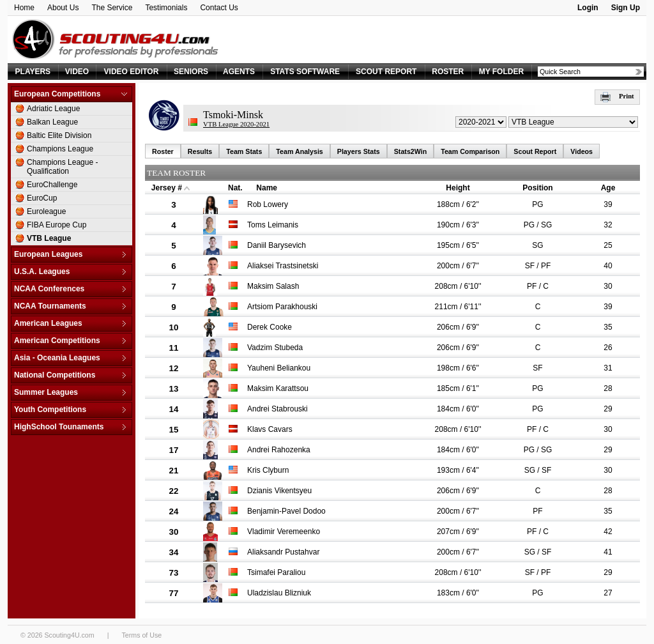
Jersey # (167, 188)
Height (458, 188)
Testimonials (166, 8)
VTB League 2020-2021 (236, 124)
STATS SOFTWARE (305, 72)
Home (24, 8)
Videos (582, 151)
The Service (112, 8)
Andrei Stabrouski (278, 409)
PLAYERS (33, 72)
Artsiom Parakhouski (282, 307)
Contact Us (219, 8)
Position (537, 188)
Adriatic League (53, 109)
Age (608, 188)
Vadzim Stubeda (275, 348)
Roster (163, 151)
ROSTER (448, 72)
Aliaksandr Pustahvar (283, 552)
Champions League (60, 149)
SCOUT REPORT (386, 72)
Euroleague (46, 211)
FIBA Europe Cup (57, 225)
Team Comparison (470, 151)
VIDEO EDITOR (132, 72)
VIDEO (77, 72)
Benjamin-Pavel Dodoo (286, 511)
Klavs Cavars (270, 429)
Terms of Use (141, 635)
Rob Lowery (268, 204)
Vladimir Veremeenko (284, 532)
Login (588, 8)
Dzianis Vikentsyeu (279, 491)
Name (267, 188)
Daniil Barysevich (277, 245)
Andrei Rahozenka (279, 450)
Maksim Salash (273, 286)
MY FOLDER (501, 72)
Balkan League (52, 122)
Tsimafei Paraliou (276, 572)
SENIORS (191, 72)
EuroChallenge (52, 185)
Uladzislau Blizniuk (279, 593)
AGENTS (239, 72)
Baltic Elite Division (59, 135)
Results (200, 151)
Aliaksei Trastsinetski (283, 266)
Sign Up (626, 8)
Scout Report (535, 151)
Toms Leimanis (273, 225)
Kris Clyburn (268, 470)
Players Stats (359, 151)
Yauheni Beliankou (279, 368)
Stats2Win (410, 151)
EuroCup (42, 198)
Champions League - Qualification (62, 167)
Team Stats (244, 151)
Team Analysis (299, 151)
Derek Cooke (270, 327)
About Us (63, 8)
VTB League (49, 238)
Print (617, 96)
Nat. (235, 188)
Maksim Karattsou (278, 388)
